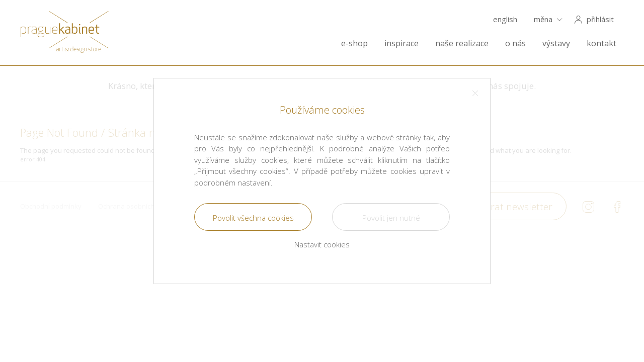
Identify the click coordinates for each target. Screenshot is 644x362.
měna (543, 19)
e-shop (354, 43)
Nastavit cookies (322, 244)
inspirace (401, 43)
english (505, 19)
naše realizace (462, 43)
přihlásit (600, 19)
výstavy (556, 43)
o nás (515, 43)
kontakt (601, 43)
